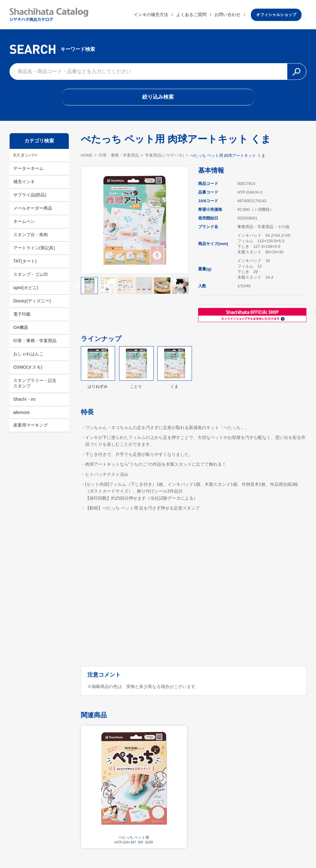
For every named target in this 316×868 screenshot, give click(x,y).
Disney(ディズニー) (32, 303)
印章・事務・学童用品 (35, 342)
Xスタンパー (25, 157)
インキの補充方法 (156, 15)
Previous (76, 287)
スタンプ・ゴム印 (31, 276)
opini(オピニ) (26, 289)
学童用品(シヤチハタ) (165, 157)
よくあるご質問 (196, 15)
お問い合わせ (232, 15)
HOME (87, 157)
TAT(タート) (25, 263)
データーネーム (28, 170)
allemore (22, 414)
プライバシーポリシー (198, 848)
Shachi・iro (24, 401)
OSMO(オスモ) (28, 369)
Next (194, 287)
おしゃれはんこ (28, 356)
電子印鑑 (22, 316)
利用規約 (158, 848)
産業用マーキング (31, 427)
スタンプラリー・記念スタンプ (35, 385)
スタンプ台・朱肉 (31, 236)
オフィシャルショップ (281, 15)
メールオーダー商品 (33, 210)
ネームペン (24, 223)
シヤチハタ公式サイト (118, 848)
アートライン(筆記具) (34, 250)
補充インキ (24, 183)
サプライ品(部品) (30, 197)
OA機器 (21, 329)
